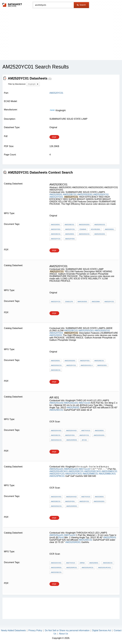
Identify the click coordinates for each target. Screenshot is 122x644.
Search (81, 5)
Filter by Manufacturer (17, 84)
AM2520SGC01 (101, 194)
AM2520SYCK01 (74, 474)
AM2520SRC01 (72, 568)
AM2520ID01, (110, 229)
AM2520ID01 (56, 194)
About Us (63, 634)
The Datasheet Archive (12, 5)
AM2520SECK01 (93, 471)
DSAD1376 (69, 302)
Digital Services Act (102, 630)
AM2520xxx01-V (87, 365)
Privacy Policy (35, 630)
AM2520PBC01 (57, 476)
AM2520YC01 (70, 229)
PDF (54, 137)
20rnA (61, 537)
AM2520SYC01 (57, 474)
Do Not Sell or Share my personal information (67, 630)
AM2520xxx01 (71, 403)
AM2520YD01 (56, 197)
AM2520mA (96, 302)
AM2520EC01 (70, 194)
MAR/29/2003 (82, 302)
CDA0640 (83, 229)
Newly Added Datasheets (13, 630)
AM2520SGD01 (85, 194)
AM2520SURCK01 (59, 471)
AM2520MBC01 (90, 474)
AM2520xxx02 (56, 403)
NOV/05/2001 (96, 229)
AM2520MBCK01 (107, 474)
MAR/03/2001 (102, 365)
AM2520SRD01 (72, 440)
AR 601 (84, 440)
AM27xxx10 (84, 403)
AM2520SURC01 (87, 568)
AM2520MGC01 (109, 471)
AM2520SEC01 (76, 471)
